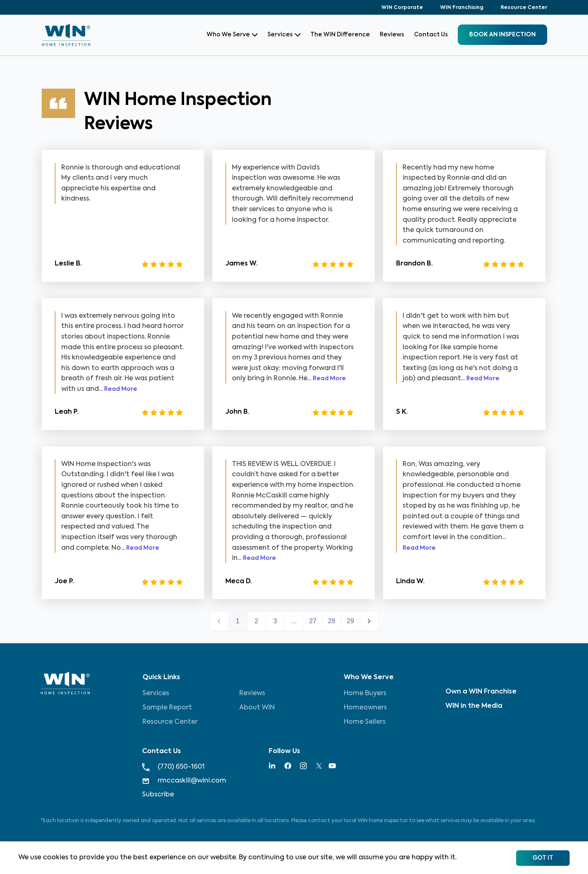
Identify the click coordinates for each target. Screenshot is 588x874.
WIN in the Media (474, 706)
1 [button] (238, 621)
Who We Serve (232, 35)
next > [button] (369, 621)
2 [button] (257, 621)
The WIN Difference (340, 35)
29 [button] (350, 621)
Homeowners (365, 708)
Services (284, 35)
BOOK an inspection (502, 35)
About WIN (257, 708)
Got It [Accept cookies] (543, 858)
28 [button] (332, 621)
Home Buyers (365, 693)
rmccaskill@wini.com (184, 781)
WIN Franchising (462, 8)
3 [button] (275, 621)
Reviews (392, 35)
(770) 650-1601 (173, 767)
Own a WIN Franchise (481, 692)
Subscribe (158, 795)
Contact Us (431, 35)
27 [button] (313, 621)
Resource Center (524, 8)
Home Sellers (365, 722)
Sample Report (167, 708)
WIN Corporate (402, 8)
